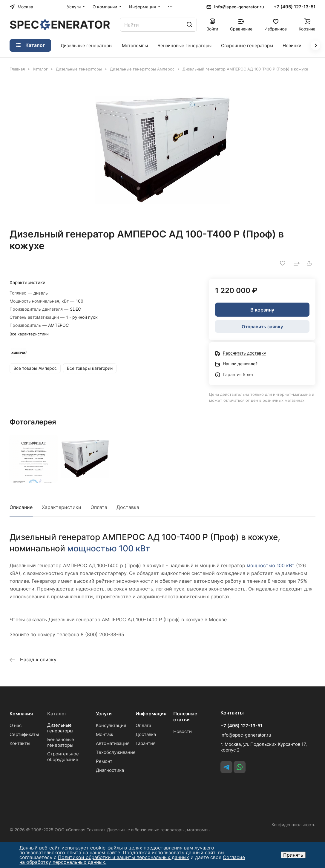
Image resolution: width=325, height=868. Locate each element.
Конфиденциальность (293, 825)
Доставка (128, 507)
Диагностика (110, 770)
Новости (183, 731)
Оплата (99, 507)
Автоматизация (113, 743)
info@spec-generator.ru (239, 7)
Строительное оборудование (63, 757)
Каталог (57, 714)
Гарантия (145, 743)
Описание (21, 507)
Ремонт (104, 761)
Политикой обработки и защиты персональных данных (124, 857)
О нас (16, 725)
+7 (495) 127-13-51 (295, 7)
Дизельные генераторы (60, 728)
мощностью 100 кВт (109, 548)
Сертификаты (24, 734)
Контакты (20, 743)
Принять (293, 855)
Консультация (111, 725)
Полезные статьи (185, 717)
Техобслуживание (116, 752)
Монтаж (105, 734)
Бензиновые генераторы (61, 742)
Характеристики (62, 507)
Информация (151, 714)
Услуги (104, 714)
